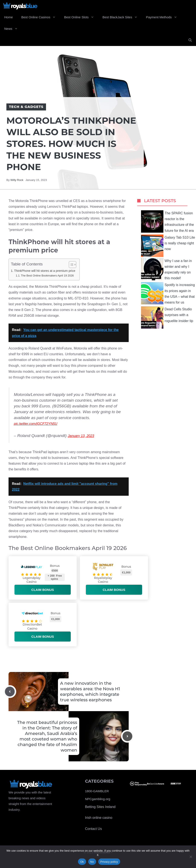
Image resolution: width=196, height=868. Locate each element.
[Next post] (127, 736)
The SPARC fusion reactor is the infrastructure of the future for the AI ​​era (167, 221)
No (92, 862)
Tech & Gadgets (26, 107)
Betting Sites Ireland (100, 807)
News (13, 29)
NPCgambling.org (98, 799)
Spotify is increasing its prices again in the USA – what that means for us (168, 293)
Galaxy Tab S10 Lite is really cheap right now (168, 246)
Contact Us (93, 829)
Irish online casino (99, 818)
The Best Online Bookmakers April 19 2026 (47, 276)
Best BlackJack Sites (122, 17)
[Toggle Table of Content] (70, 265)
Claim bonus (43, 590)
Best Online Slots (81, 17)
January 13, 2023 (81, 436)
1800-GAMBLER (97, 791)
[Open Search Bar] (190, 40)
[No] (191, 857)
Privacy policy (109, 862)
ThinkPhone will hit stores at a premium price (45, 271)
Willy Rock (17, 180)
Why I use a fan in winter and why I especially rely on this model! (166, 269)
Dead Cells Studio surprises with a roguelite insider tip (167, 317)
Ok (82, 862)
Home (9, 17)
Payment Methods (164, 17)
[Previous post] (10, 692)
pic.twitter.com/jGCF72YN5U (36, 424)
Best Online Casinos (41, 17)
